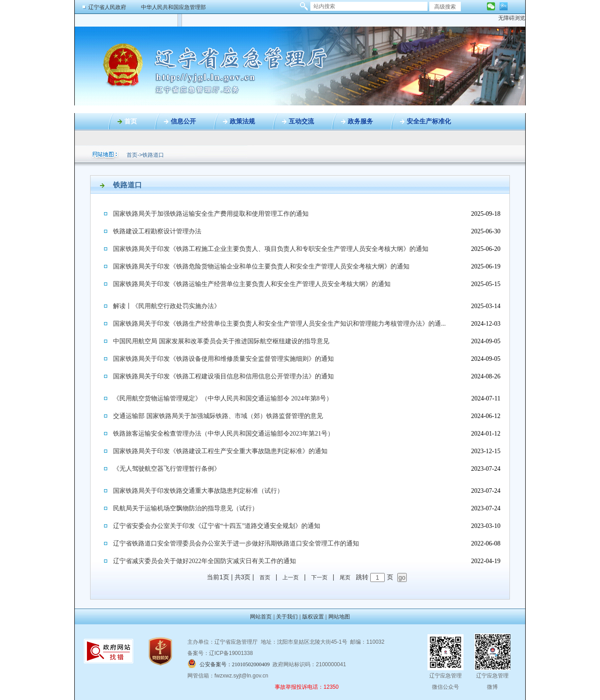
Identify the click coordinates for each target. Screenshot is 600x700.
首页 (131, 121)
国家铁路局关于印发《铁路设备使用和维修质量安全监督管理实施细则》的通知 (223, 359)
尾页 (345, 577)
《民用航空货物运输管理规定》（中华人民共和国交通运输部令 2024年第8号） (223, 398)
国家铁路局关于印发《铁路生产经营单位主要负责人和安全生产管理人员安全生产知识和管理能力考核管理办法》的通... (280, 324)
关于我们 (287, 617)
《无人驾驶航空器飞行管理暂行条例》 (167, 469)
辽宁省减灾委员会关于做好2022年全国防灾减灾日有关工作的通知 (205, 561)
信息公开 (183, 121)
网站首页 (261, 617)
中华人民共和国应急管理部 (173, 7)
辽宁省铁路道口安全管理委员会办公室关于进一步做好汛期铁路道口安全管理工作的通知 (236, 543)
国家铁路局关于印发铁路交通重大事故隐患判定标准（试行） (198, 491)
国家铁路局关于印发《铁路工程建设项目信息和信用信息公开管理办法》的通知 (223, 376)
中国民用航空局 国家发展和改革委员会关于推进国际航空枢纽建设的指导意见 (221, 341)
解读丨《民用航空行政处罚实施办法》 (167, 306)
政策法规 (242, 121)
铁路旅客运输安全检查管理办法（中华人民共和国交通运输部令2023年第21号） (223, 434)
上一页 (291, 577)
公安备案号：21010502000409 (235, 664)
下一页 (319, 577)
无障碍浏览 (512, 18)
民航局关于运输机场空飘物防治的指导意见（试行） (186, 508)
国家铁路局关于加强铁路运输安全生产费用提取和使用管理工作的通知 (211, 214)
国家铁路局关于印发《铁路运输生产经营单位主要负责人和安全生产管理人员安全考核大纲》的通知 (252, 284)
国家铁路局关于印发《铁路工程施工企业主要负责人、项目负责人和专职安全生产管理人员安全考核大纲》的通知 (271, 249)
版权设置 (313, 617)
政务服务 (360, 121)
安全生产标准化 (429, 121)
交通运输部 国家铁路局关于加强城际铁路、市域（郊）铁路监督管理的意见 (218, 416)
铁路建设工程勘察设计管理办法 (157, 231)
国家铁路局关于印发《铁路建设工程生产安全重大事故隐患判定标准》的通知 (220, 451)
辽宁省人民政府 (107, 7)
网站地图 (339, 617)
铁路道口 (153, 155)
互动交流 (301, 121)
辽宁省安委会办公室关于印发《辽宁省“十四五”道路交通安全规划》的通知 (217, 526)
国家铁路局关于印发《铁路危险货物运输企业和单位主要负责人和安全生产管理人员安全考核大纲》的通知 (261, 266)
